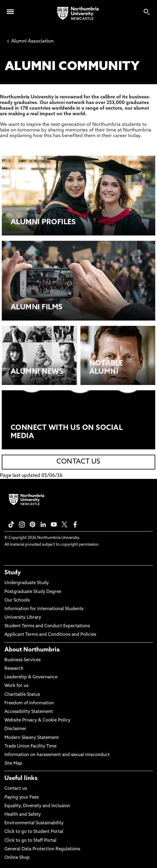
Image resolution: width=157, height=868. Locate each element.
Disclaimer (15, 729)
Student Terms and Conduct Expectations (47, 626)
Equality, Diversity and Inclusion (37, 806)
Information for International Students (44, 609)
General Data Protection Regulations (42, 849)
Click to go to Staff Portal (30, 841)
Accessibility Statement (29, 712)
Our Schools (17, 600)
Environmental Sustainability (34, 823)
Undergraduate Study (27, 583)
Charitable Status (22, 695)
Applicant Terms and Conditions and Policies (50, 635)
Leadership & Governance (31, 677)
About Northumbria (32, 650)
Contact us (16, 789)
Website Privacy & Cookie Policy (37, 720)
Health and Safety (23, 815)
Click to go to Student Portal (34, 832)
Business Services (22, 660)
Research (14, 669)
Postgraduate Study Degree (33, 592)
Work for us (16, 686)
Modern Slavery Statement (32, 738)
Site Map (13, 764)
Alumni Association (30, 41)
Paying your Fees (22, 798)
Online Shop (17, 858)
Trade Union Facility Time (30, 746)
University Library (23, 618)
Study (13, 573)
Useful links (21, 778)
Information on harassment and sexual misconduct (57, 755)
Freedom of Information (29, 703)
